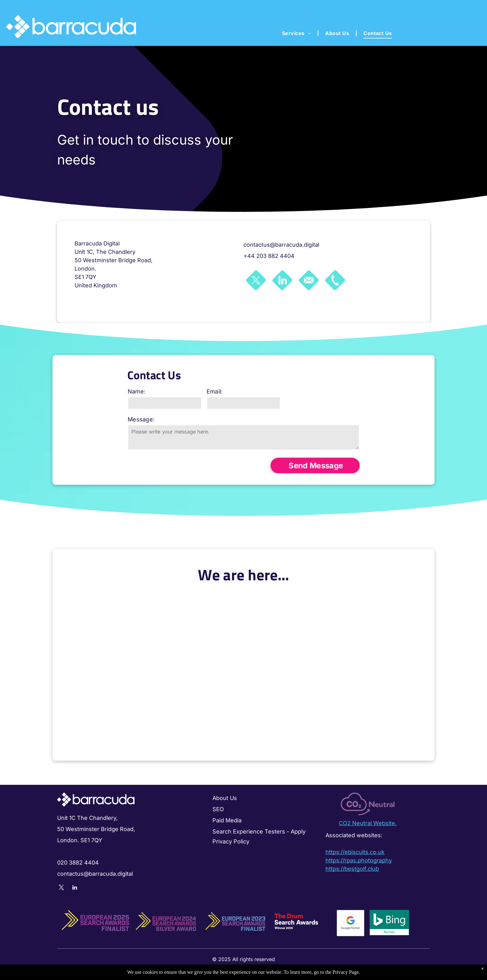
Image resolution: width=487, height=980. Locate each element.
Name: (146, 394)
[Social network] (256, 281)
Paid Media (227, 820)
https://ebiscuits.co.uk (355, 852)
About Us (225, 798)
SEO (218, 809)
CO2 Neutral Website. (368, 823)
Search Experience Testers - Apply (259, 832)
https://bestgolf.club (352, 869)
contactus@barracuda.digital (281, 245)
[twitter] (61, 888)
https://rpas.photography (359, 860)
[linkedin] (75, 888)
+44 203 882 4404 (269, 256)
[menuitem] (297, 33)
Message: (150, 420)
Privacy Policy (231, 841)
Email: (217, 394)
